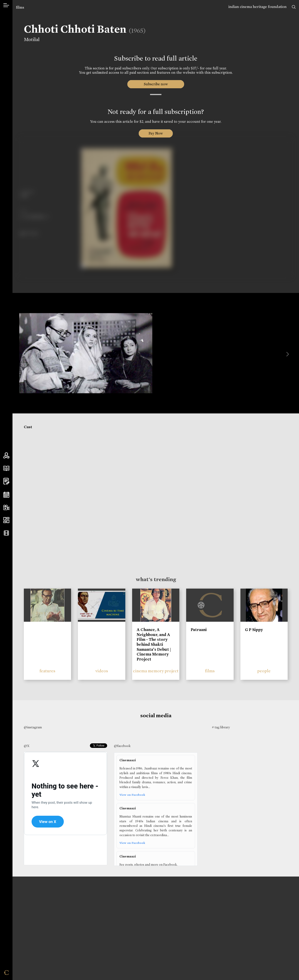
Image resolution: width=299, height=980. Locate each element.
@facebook (122, 746)
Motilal (29, 39)
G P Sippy (254, 630)
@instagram (33, 727)
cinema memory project (156, 671)
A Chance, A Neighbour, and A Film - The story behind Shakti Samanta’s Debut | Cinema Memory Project (154, 644)
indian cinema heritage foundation (257, 7)
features (47, 671)
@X (27, 746)
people (264, 671)
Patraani (199, 630)
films (20, 7)
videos (102, 671)
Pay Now (156, 133)
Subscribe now (156, 84)
